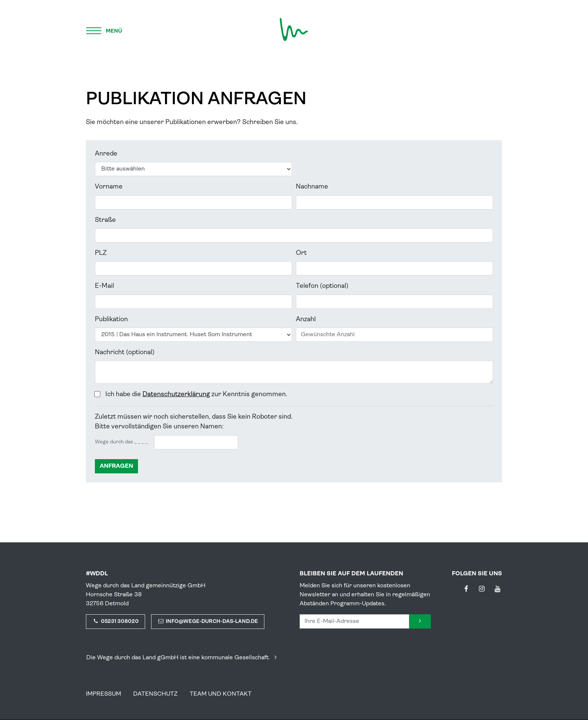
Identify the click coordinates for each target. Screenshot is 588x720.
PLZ (101, 253)
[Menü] (105, 30)
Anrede (106, 154)
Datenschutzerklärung (176, 394)
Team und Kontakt (221, 694)
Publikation (111, 320)
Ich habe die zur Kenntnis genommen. (195, 394)
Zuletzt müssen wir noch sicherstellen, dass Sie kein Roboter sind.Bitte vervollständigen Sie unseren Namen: (194, 422)
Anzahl (306, 320)
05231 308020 (115, 622)
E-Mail (104, 286)
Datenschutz (155, 694)
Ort (301, 253)
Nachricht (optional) (125, 353)
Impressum (103, 694)
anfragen (116, 466)
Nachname (312, 187)
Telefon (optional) (322, 286)
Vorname (109, 187)
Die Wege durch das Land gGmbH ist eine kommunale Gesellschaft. (183, 658)
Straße (105, 220)
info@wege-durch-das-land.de (208, 622)
